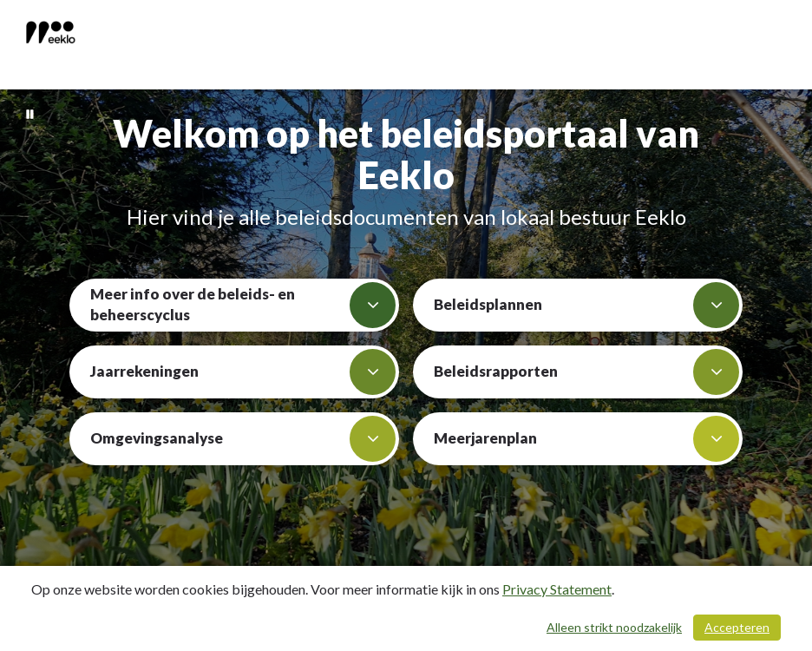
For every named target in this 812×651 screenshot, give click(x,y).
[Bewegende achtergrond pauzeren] (30, 113)
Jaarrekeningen (243, 372)
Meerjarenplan (586, 439)
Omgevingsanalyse (243, 439)
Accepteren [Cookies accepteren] (737, 627)
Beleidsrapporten (586, 372)
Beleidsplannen (586, 305)
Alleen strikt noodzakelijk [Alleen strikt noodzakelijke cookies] (614, 627)
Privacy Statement (557, 589)
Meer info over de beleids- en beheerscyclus (243, 305)
